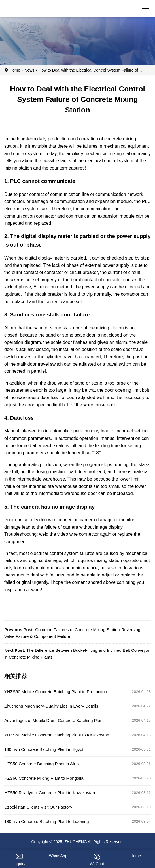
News (29, 70)
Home (15, 70)
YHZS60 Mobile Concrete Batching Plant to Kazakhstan (57, 735)
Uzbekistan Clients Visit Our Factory (38, 807)
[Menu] (146, 8)
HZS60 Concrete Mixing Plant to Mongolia (44, 778)
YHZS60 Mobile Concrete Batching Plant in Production (56, 692)
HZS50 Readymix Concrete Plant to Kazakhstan (50, 793)
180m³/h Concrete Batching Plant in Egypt (44, 749)
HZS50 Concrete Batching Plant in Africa (43, 764)
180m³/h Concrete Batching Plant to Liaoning (47, 821)
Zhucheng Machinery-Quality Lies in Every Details (51, 706)
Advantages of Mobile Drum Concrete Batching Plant (54, 720)
